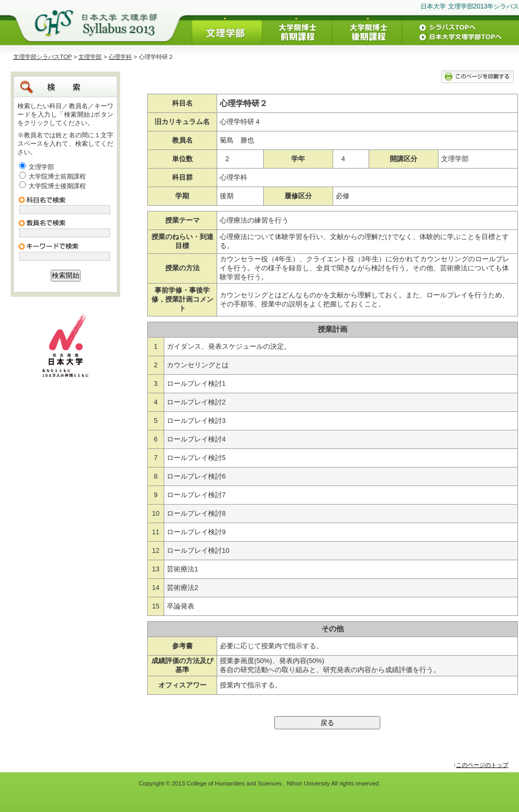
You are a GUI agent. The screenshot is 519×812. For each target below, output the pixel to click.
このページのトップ (482, 765)
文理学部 (90, 57)
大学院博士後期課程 (57, 186)
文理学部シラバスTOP (43, 57)
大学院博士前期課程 (57, 176)
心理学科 (120, 57)
